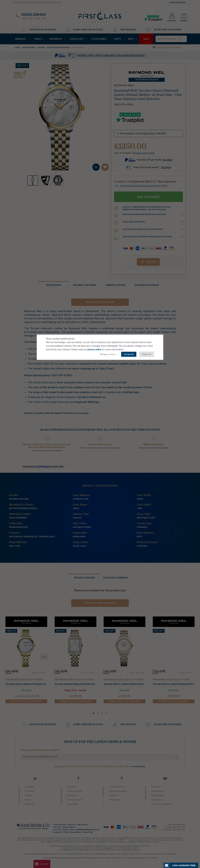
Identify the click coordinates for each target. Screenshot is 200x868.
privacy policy (94, 350)
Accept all (129, 354)
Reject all (147, 354)
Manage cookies (108, 354)
